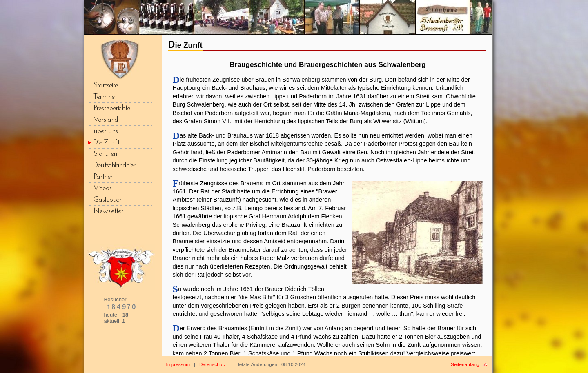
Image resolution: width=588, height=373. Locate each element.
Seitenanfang (465, 364)
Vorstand (106, 120)
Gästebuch (108, 200)
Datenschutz (213, 364)
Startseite (106, 85)
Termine (104, 97)
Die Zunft (107, 143)
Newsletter (108, 211)
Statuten (105, 154)
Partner (103, 177)
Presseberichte (112, 108)
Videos (103, 188)
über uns (106, 131)
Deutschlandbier (115, 165)
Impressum (178, 364)
